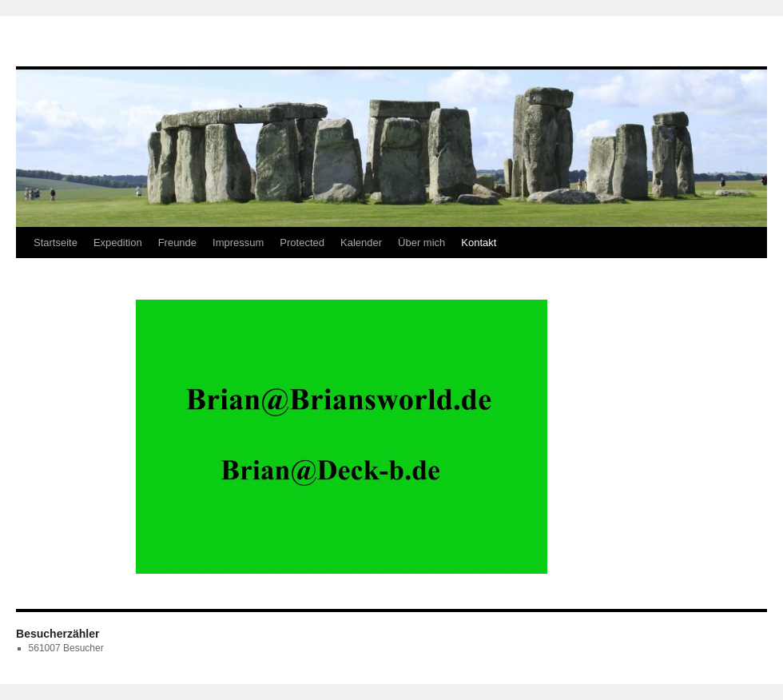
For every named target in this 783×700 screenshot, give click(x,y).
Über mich (421, 243)
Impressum (238, 243)
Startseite (56, 243)
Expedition (118, 243)
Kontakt (479, 243)
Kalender (361, 243)
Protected (302, 243)
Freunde (177, 243)
